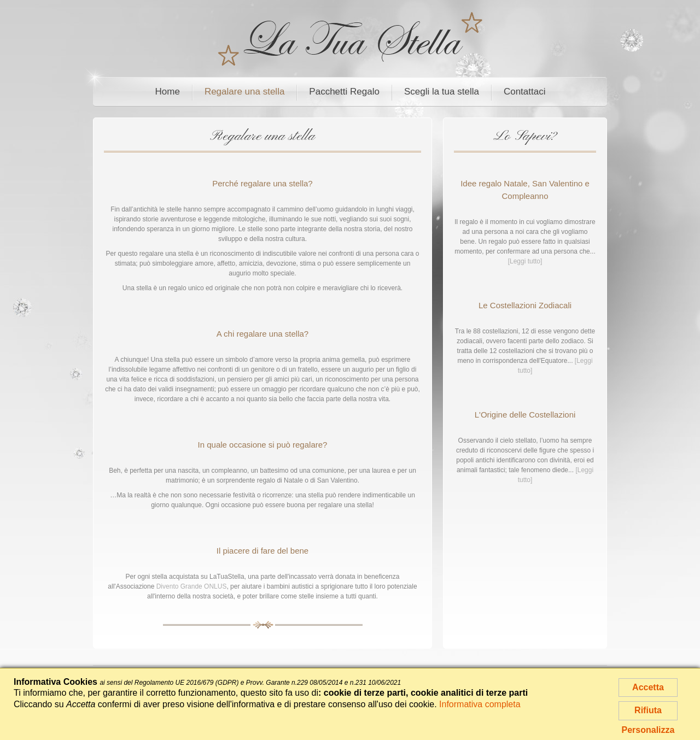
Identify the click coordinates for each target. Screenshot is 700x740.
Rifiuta (648, 710)
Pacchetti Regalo (344, 92)
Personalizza (648, 730)
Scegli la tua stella (442, 92)
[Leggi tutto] (525, 261)
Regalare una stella (244, 92)
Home (168, 92)
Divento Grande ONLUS (192, 586)
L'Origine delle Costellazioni (525, 415)
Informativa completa (480, 704)
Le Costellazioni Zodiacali (525, 305)
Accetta (648, 687)
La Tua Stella (350, 39)
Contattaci (525, 92)
